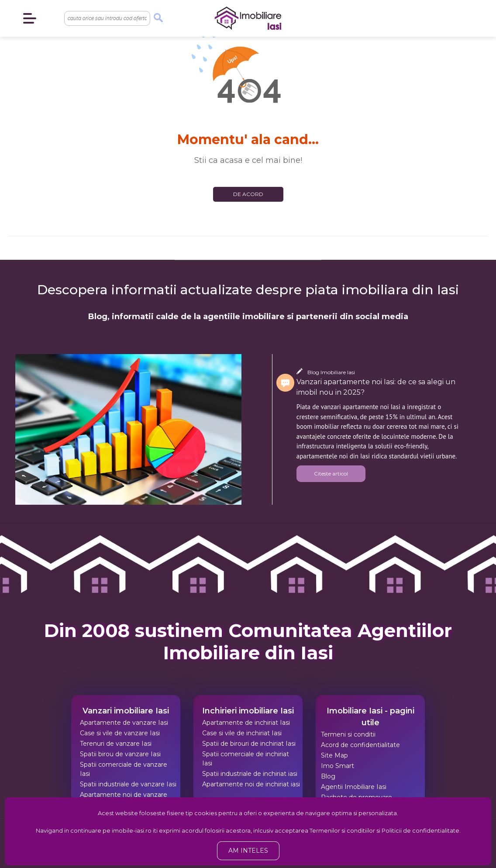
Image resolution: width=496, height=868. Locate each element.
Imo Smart (338, 766)
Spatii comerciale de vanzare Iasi (124, 769)
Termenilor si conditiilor (342, 830)
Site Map (334, 755)
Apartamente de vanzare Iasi (124, 723)
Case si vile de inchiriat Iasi (242, 733)
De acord (248, 194)
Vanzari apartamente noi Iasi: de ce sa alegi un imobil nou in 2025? (376, 387)
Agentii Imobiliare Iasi (354, 787)
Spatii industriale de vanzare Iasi (128, 784)
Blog (328, 776)
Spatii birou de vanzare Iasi (120, 754)
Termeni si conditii (348, 734)
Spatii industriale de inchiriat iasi (250, 774)
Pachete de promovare (356, 797)
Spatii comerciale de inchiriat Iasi (246, 759)
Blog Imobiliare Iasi (331, 372)
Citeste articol (331, 474)
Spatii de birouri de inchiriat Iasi (249, 744)
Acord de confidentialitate (360, 745)
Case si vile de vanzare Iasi (120, 733)
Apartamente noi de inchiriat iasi (251, 784)
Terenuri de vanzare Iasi (116, 744)
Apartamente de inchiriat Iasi (246, 723)
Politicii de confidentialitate (420, 830)
